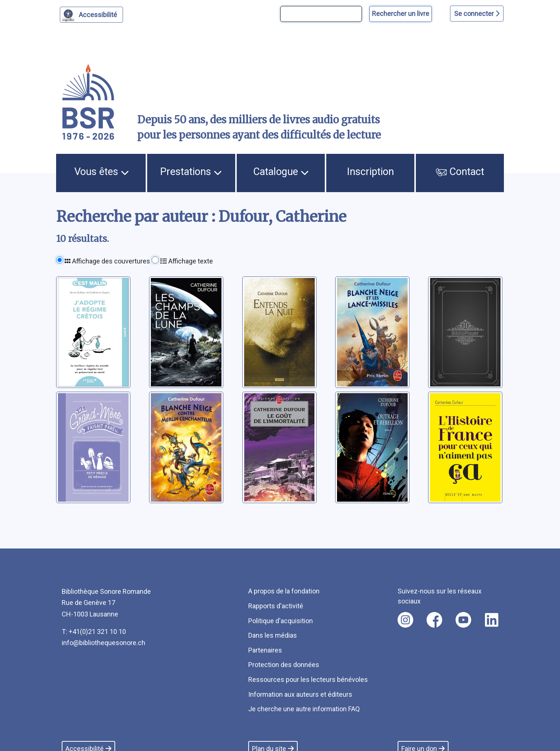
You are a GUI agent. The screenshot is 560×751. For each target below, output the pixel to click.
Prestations (191, 172)
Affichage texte (187, 261)
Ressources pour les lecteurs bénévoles (308, 679)
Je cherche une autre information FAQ (304, 709)
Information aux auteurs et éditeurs (300, 694)
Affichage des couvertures (107, 261)
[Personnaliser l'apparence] (92, 15)
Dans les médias (273, 635)
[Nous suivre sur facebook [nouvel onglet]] (434, 620)
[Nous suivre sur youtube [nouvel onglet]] (463, 620)
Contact (460, 172)
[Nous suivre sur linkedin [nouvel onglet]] (492, 620)
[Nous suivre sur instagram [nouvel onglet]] (405, 620)
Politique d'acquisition (281, 621)
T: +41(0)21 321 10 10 (94, 632)
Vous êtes (102, 172)
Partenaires (265, 650)
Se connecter (477, 14)
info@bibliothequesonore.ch (103, 643)
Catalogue (281, 172)
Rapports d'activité (276, 606)
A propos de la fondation (284, 591)
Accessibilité (99, 14)
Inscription (370, 172)
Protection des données (284, 665)
